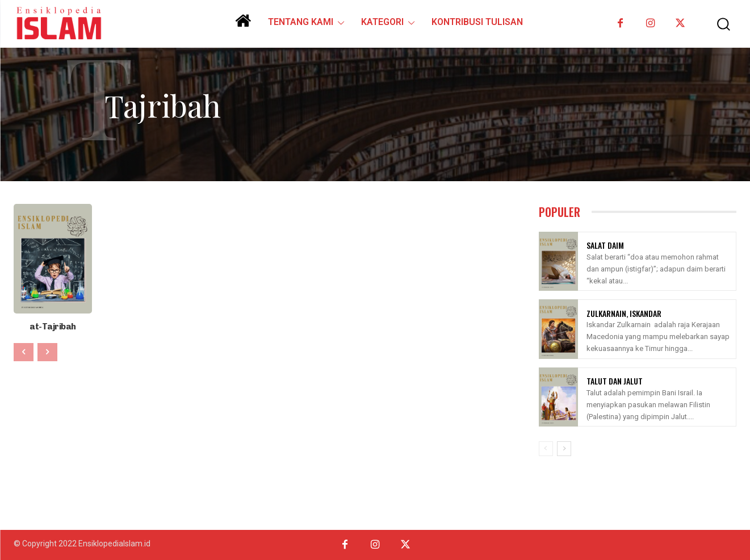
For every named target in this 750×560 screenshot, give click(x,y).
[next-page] (564, 449)
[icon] (243, 25)
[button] (717, 24)
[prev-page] (24, 352)
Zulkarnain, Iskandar (624, 313)
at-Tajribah (53, 326)
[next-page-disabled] (47, 352)
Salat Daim (605, 245)
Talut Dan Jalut (615, 381)
